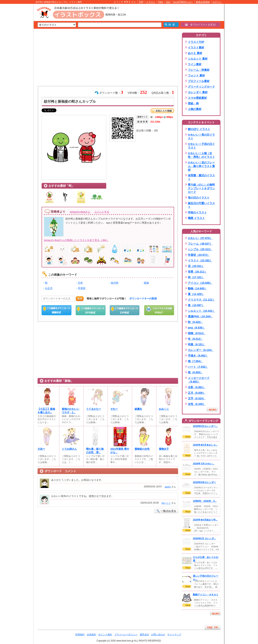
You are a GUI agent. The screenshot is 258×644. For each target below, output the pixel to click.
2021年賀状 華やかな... (120, 451)
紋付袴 (115, 283)
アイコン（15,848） (200, 283)
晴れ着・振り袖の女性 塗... (95, 451)
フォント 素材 (196, 75)
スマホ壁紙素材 (197, 98)
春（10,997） (196, 305)
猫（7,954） (195, 361)
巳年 (80, 283)
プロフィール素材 (199, 81)
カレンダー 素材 (198, 92)
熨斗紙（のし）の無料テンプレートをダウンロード (201, 188)
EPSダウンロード (91, 310)
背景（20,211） (197, 272)
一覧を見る (212, 410)
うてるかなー (94, 409)
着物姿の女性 (142, 449)
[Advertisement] (15, 64)
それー (114, 409)
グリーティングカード (201, 87)
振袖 (146, 283)
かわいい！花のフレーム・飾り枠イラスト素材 (201, 166)
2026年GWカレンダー (204, 482)
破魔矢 (138, 409)
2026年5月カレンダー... (205, 426)
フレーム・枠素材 (199, 70)
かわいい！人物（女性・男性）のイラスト (201, 155)
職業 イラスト (196, 218)
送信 (80, 299)
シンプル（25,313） (200, 249)
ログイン (217, 2)
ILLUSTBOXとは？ (183, 2)
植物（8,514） (197, 333)
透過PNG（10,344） (200, 316)
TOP (141, 2)
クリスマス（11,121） (201, 300)
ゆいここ (166, 503)
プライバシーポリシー (126, 635)
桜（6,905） (195, 372)
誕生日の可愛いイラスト (201, 205)
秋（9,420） (195, 322)
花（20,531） (196, 266)
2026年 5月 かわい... (204, 464)
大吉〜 (41, 449)
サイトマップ (174, 635)
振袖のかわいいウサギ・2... (71, 411)
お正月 (49, 288)
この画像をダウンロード (57, 310)
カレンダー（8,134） (201, 350)
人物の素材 (195, 109)
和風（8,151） (197, 344)
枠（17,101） (196, 277)
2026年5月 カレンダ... (204, 538)
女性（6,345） (197, 404)
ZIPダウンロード (125, 310)
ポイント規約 (105, 635)
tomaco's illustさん (80, 212)
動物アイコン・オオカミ (206, 595)
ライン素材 (195, 64)
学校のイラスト (197, 212)
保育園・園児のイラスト (201, 177)
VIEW (187, 437)
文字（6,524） (197, 398)
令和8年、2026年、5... (205, 501)
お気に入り (162, 111)
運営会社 (144, 635)
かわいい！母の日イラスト (201, 136)
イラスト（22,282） (200, 260)
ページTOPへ (213, 627)
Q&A (161, 2)
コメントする (102, 212)
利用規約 (80, 635)
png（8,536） (196, 328)
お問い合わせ (158, 635)
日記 (168, 2)
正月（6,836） (197, 393)
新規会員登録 (203, 2)
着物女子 (164, 449)
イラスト (151, 2)
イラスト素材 (196, 47)
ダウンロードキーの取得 (143, 299)
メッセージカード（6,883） (199, 380)
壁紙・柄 (193, 103)
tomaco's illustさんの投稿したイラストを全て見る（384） (76, 240)
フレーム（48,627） (200, 244)
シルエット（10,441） (201, 311)
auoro (168, 487)
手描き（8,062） (198, 356)
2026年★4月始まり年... (205, 520)
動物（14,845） (197, 288)
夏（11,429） (196, 294)
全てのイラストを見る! (201, 25)
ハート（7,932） (198, 367)
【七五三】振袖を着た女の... (46, 411)
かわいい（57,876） (200, 238)
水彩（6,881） (197, 387)
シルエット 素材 (198, 59)
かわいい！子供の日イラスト (201, 146)
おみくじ (164, 409)
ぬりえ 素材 (195, 53)
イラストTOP (196, 42)
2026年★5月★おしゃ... (205, 445)
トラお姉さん (69, 449)
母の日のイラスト (199, 198)
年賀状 (82, 288)
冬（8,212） (195, 339)
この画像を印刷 (159, 310)
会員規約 (91, 635)
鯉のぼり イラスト (199, 129)
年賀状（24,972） (199, 255)
